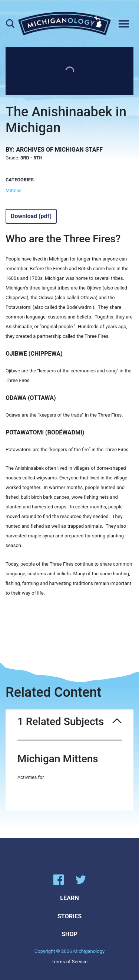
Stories (69, 916)
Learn (69, 898)
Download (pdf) (31, 216)
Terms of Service (69, 962)
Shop (69, 934)
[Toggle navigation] (124, 24)
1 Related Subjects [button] (69, 722)
